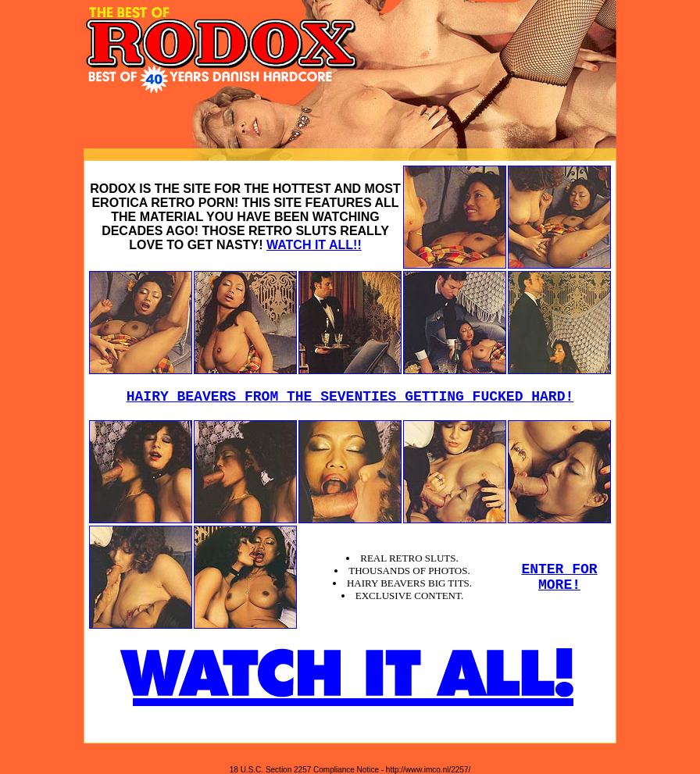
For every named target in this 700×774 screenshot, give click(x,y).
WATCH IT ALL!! (314, 245)
